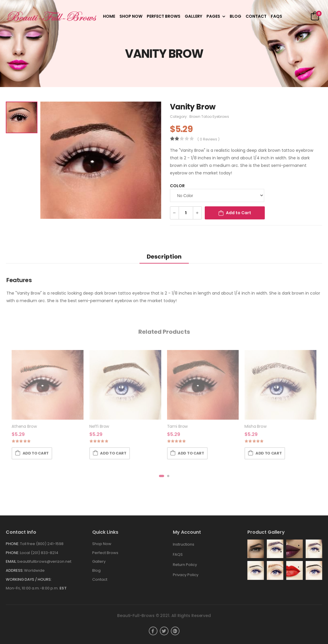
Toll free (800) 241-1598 (42, 544)
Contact (256, 16)
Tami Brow (177, 427)
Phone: (13, 544)
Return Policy (185, 565)
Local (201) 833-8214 (39, 553)
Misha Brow (255, 427)
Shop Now (131, 16)
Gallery (193, 16)
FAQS (277, 16)
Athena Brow (24, 427)
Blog (235, 16)
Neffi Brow (99, 427)
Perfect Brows (164, 16)
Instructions (184, 544)
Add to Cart (239, 213)
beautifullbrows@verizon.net (44, 561)
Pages (213, 16)
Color (177, 186)
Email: (11, 561)
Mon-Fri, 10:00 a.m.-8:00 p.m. (36, 588)
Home (109, 16)
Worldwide (34, 570)
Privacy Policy (186, 575)
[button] (162, 476)
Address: (15, 570)
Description (164, 257)
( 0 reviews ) (209, 139)
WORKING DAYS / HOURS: (29, 579)
